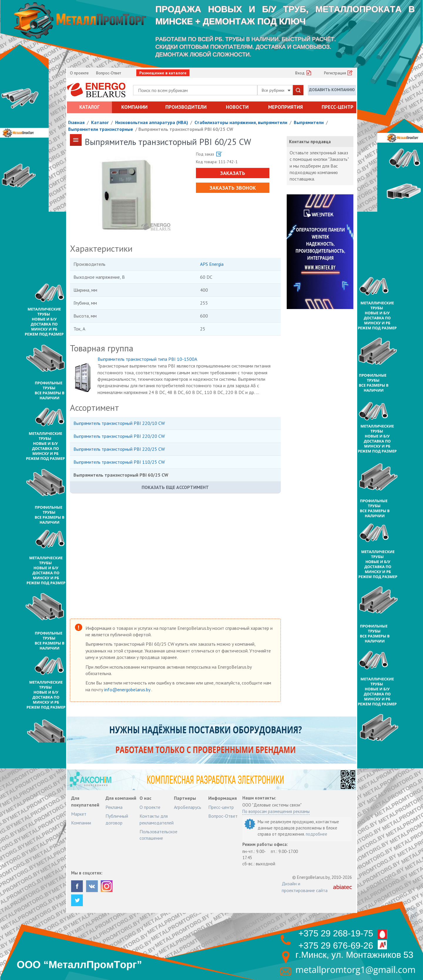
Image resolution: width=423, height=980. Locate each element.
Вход (300, 73)
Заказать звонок (233, 188)
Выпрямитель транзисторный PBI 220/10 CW (119, 423)
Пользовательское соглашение (158, 835)
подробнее (317, 834)
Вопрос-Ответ (109, 73)
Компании (134, 107)
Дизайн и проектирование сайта (305, 887)
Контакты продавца (310, 142)
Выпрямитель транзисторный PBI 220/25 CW (119, 449)
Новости (237, 107)
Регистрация (335, 73)
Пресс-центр (338, 107)
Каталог (89, 107)
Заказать (233, 173)
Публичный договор (117, 819)
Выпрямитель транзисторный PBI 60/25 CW (186, 129)
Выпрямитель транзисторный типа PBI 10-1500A (147, 359)
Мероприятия (286, 107)
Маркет (79, 814)
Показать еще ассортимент (175, 487)
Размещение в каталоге (163, 73)
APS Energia (212, 264)
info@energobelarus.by (128, 689)
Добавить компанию (332, 90)
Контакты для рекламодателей (157, 819)
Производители (186, 107)
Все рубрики (276, 90)
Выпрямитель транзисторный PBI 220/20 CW (119, 436)
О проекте (79, 73)
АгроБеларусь (188, 807)
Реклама (114, 807)
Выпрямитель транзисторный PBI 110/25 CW (119, 462)
